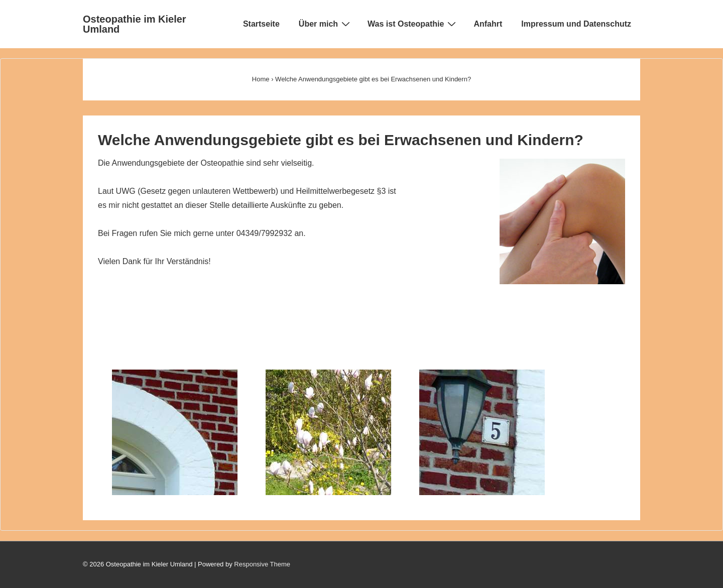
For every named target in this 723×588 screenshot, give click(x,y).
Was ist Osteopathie (413, 24)
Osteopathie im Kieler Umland (135, 24)
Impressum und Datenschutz (576, 24)
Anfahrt (488, 24)
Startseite (261, 24)
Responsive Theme (262, 564)
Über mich (326, 24)
